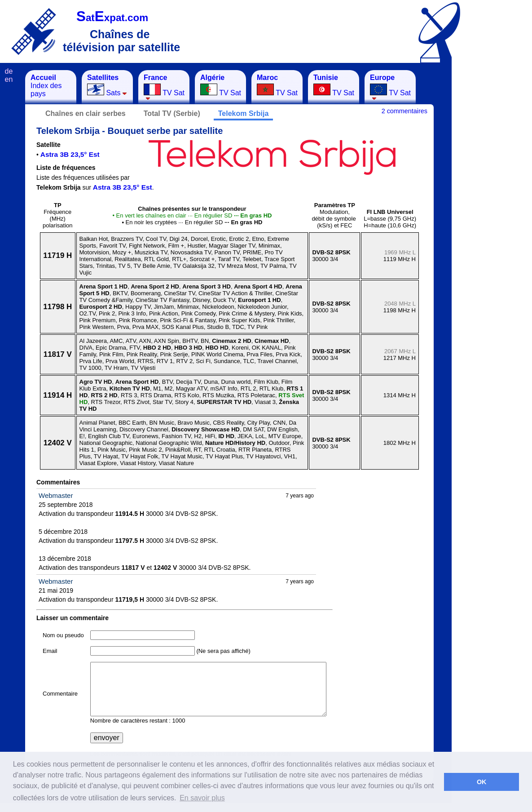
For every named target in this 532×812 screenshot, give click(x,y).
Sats (107, 85)
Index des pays (46, 86)
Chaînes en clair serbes (86, 113)
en (9, 79)
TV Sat (164, 87)
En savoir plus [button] (202, 798)
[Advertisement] (496, 205)
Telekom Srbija (244, 113)
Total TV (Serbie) (172, 113)
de (9, 71)
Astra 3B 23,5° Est (70, 154)
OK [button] (482, 782)
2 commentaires (404, 111)
